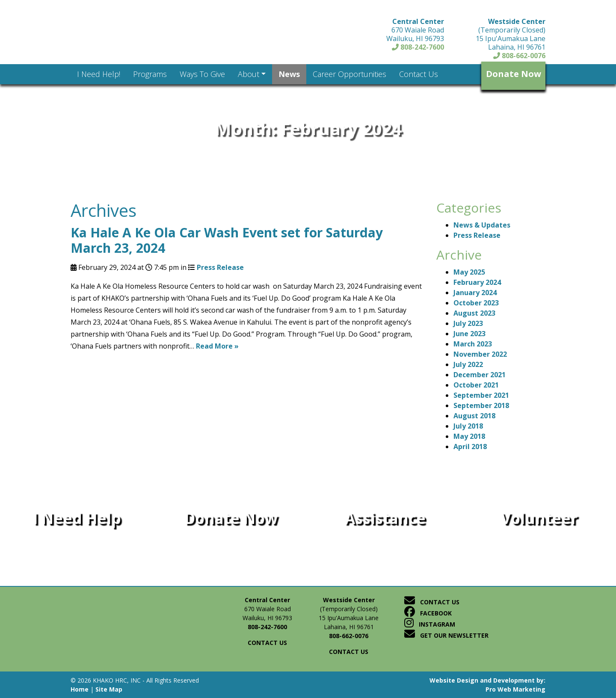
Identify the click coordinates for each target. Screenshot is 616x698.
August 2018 (474, 416)
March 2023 (473, 344)
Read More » (217, 346)
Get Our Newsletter (446, 635)
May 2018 (469, 436)
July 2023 (468, 323)
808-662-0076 (519, 56)
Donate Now (514, 74)
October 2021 (476, 385)
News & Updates (482, 225)
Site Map (109, 689)
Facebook (428, 613)
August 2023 (474, 313)
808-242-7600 (418, 47)
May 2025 (469, 272)
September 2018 (481, 405)
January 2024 (475, 293)
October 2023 (476, 303)
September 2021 (481, 395)
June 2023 (469, 334)
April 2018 (470, 447)
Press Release (220, 267)
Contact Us (432, 602)
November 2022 (480, 354)
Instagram (430, 624)
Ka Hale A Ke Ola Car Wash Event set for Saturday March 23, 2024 (227, 240)
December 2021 (480, 375)
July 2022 (468, 364)
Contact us (267, 643)
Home (80, 689)
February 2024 (477, 282)
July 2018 (468, 426)
